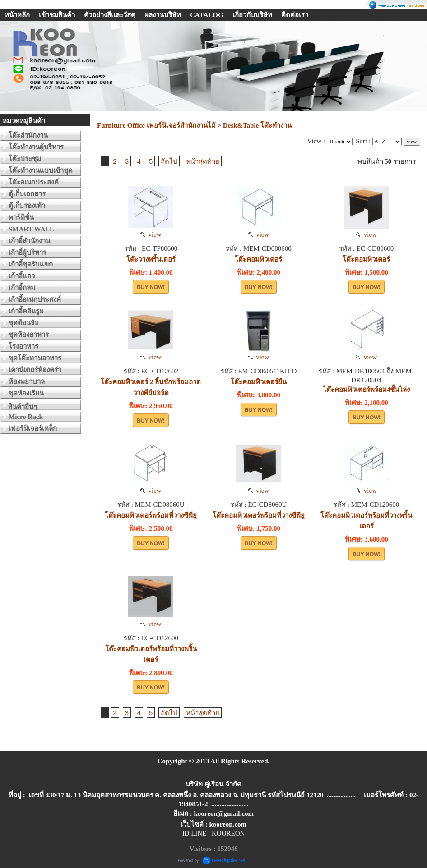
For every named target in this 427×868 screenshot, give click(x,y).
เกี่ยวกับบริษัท (252, 15)
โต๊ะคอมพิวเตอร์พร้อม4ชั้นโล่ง (367, 390)
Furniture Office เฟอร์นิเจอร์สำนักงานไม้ (156, 125)
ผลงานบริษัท (163, 15)
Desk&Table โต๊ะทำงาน (257, 125)
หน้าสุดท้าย (203, 161)
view (151, 234)
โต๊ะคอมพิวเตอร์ (258, 259)
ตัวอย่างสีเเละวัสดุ (110, 15)
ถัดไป (169, 161)
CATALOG (207, 15)
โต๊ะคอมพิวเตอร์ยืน (259, 382)
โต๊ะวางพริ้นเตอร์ (151, 259)
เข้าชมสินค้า (57, 15)
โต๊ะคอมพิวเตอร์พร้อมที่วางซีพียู (151, 515)
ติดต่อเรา (295, 15)
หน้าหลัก (17, 15)
